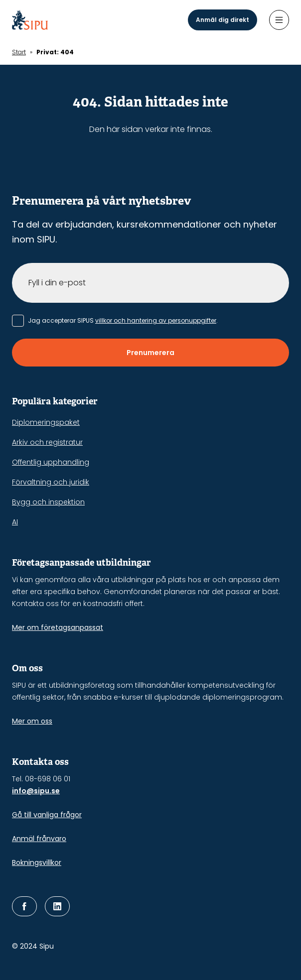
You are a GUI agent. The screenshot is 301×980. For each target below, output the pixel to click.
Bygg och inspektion (48, 502)
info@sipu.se (36, 791)
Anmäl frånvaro (39, 839)
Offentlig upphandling (51, 462)
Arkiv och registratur (47, 442)
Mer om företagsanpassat (58, 627)
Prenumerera (150, 353)
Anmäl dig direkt (223, 20)
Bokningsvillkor (37, 862)
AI (15, 522)
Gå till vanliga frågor (47, 815)
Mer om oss (32, 721)
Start (19, 52)
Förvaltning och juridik (51, 482)
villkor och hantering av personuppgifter (156, 320)
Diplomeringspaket (46, 422)
